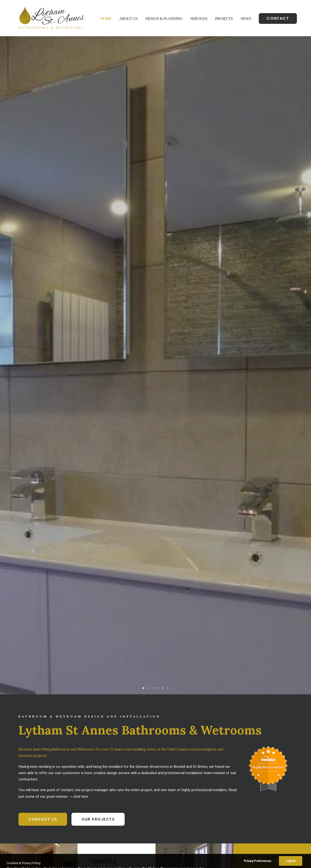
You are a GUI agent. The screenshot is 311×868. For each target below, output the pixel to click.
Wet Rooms (168, 533)
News (246, 19)
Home (106, 19)
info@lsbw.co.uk (112, 800)
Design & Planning (164, 19)
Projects (224, 19)
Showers (190, 533)
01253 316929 (111, 787)
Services (199, 19)
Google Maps (45, 800)
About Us (128, 19)
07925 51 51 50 (114, 794)
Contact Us (43, 265)
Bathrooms (144, 533)
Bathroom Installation (247, 787)
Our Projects (98, 265)
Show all (121, 533)
